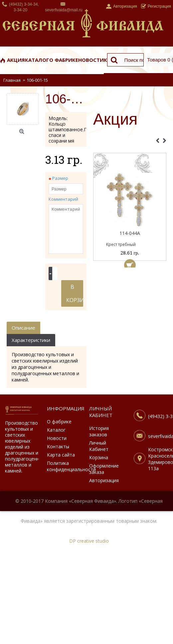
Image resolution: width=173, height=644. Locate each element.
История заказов (99, 431)
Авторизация (104, 480)
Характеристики (31, 340)
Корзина (99, 457)
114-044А (130, 233)
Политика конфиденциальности (64, 466)
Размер (60, 178)
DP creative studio (89, 541)
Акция (115, 120)
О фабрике (59, 422)
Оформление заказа (104, 469)
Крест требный (121, 244)
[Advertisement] (130, 304)
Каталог (56, 430)
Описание (23, 328)
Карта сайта (61, 455)
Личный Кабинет (99, 446)
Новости (57, 438)
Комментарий (63, 199)
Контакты (58, 446)
